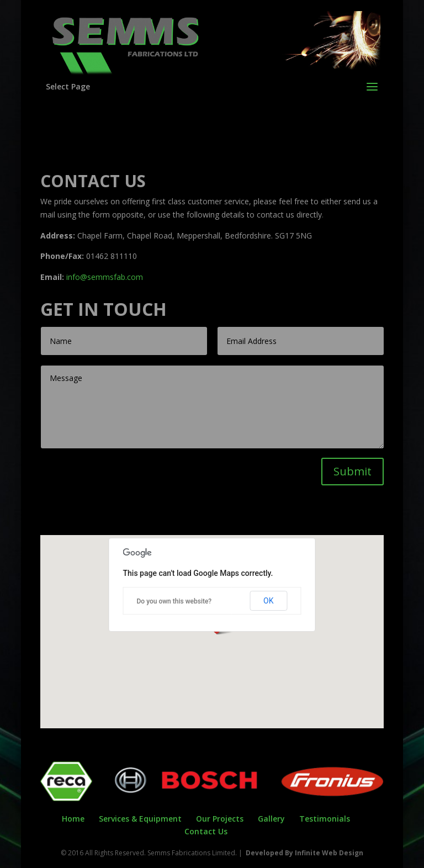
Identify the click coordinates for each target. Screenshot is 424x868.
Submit (353, 471)
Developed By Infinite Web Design (304, 853)
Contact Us (206, 831)
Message (213, 407)
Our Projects (220, 819)
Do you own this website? (174, 601)
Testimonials (325, 819)
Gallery (271, 819)
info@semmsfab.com (105, 277)
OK (268, 601)
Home (73, 819)
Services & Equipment (140, 819)
